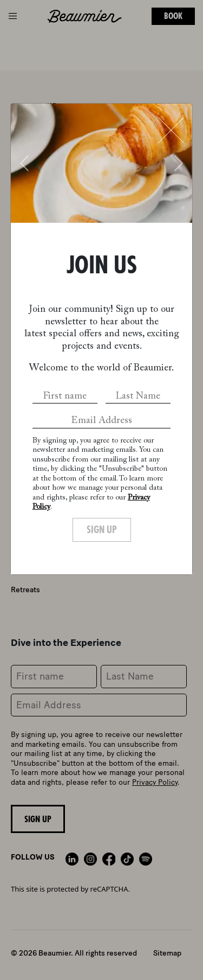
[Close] (171, 130)
